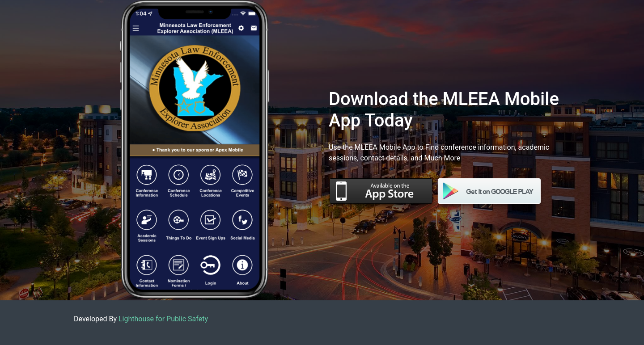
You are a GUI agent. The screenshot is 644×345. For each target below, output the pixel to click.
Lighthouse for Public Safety (163, 319)
